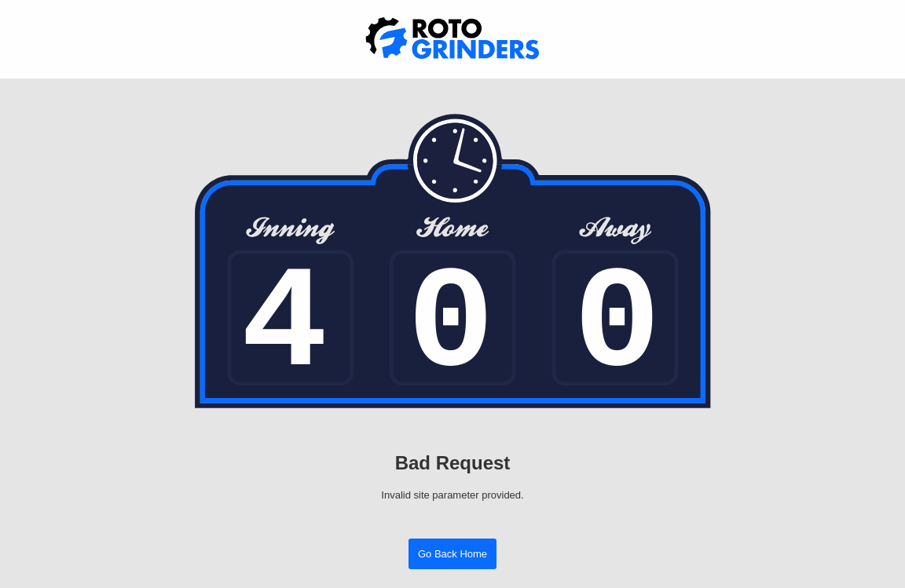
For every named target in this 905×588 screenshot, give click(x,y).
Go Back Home (452, 554)
